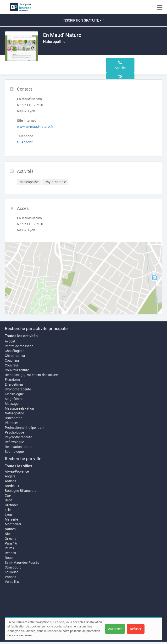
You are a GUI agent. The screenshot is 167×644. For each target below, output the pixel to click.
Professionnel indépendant (25, 428)
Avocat (10, 341)
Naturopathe (14, 413)
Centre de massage (19, 346)
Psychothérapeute (18, 437)
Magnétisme (14, 399)
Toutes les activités (21, 336)
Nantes (10, 529)
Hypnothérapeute (18, 389)
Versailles (12, 582)
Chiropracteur (15, 356)
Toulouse (11, 572)
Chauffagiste (14, 351)
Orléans (11, 539)
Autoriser (115, 629)
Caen (9, 495)
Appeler (25, 142)
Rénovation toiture (19, 447)
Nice (8, 534)
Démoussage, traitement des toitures (32, 375)
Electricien (12, 380)
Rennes (10, 553)
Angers (10, 476)
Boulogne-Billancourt (20, 491)
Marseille (11, 519)
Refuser (136, 629)
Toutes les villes (18, 466)
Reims (9, 548)
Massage (12, 404)
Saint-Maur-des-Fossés (22, 563)
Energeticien (14, 384)
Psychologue (14, 432)
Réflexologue (14, 442)
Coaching (12, 360)
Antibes (10, 481)
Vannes (10, 577)
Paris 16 (11, 543)
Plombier (11, 423)
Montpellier (13, 524)
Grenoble (11, 505)
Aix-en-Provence (17, 471)
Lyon (8, 515)
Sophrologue (14, 452)
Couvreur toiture (17, 370)
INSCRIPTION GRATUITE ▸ (83, 20)
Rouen (10, 558)
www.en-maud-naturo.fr (35, 127)
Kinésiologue (14, 394)
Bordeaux (12, 486)
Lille (8, 510)
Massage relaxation (19, 408)
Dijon (8, 500)
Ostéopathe (14, 418)
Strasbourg (13, 567)
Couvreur (12, 365)
